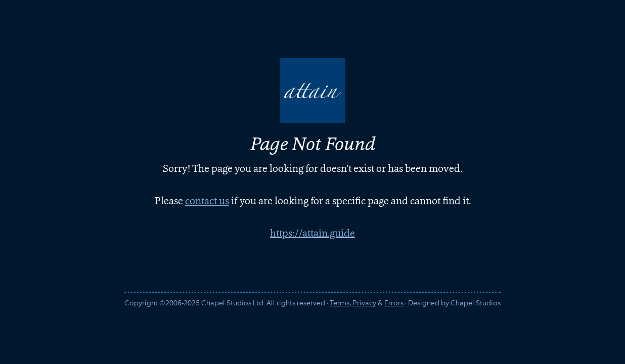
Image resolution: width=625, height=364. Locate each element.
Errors (394, 303)
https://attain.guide (312, 233)
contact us (207, 201)
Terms (340, 303)
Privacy (364, 303)
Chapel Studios (476, 303)
